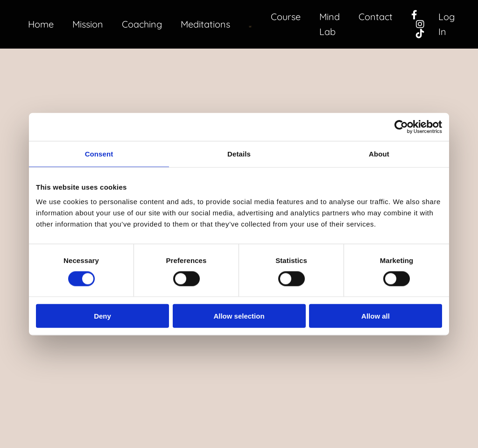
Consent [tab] (99, 153)
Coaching (142, 24)
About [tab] (379, 153)
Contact (376, 17)
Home (41, 24)
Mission (88, 24)
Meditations (206, 24)
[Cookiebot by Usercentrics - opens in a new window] (401, 127)
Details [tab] (239, 153)
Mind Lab (329, 24)
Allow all (376, 316)
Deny (102, 316)
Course (285, 17)
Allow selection (239, 316)
